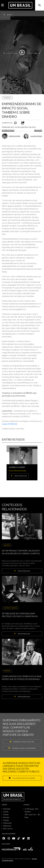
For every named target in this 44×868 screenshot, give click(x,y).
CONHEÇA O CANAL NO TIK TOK (22, 742)
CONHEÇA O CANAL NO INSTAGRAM (22, 748)
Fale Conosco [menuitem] (8, 829)
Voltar (8, 15)
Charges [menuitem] (6, 820)
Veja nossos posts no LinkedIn (22, 778)
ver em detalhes (22, 571)
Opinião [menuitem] (6, 812)
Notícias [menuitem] (6, 815)
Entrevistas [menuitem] (7, 809)
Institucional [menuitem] (7, 826)
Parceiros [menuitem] (6, 817)
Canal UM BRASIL (10, 424)
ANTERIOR (11, 53)
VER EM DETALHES (19, 476)
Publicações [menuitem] (7, 823)
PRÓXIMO (34, 53)
